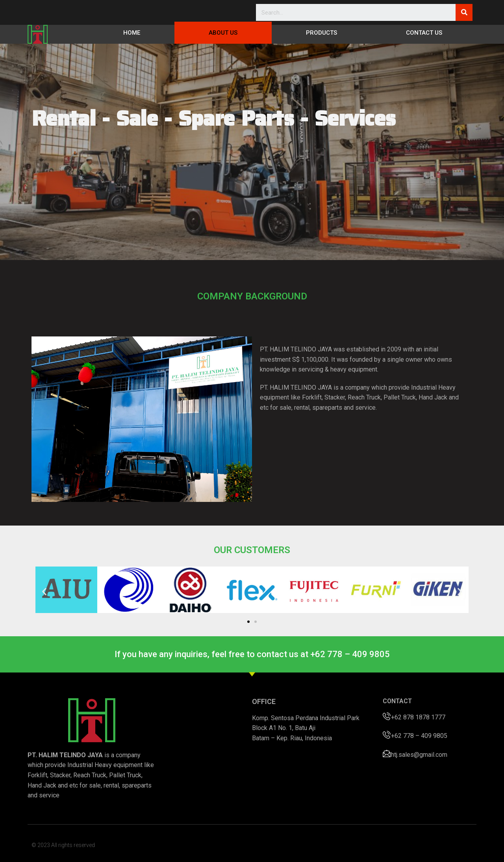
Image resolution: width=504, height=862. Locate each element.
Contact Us (424, 33)
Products (321, 33)
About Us (223, 33)
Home (132, 33)
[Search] (464, 12)
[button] (248, 622)
